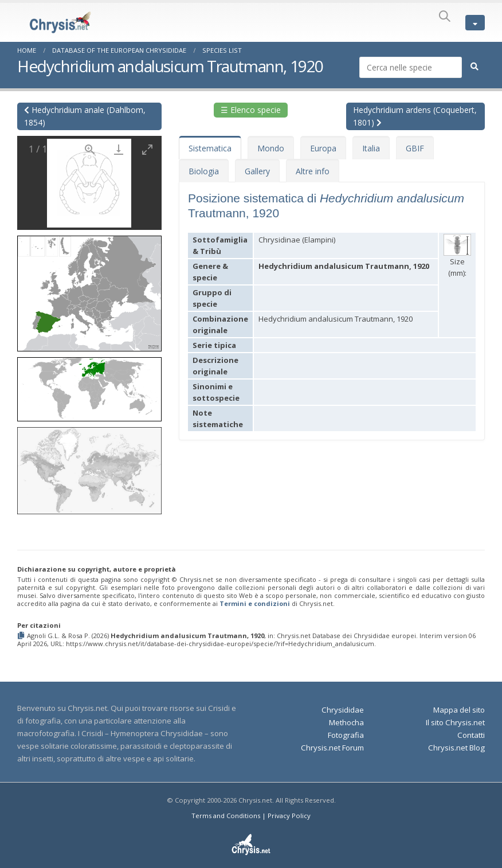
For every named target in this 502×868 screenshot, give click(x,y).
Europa (323, 148)
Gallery (257, 171)
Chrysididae (343, 710)
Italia (371, 148)
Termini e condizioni (255, 603)
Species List (222, 50)
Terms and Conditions (226, 816)
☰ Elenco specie (251, 110)
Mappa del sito (459, 710)
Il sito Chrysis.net (455, 722)
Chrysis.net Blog (456, 748)
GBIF (415, 148)
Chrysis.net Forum (332, 748)
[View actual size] (90, 149)
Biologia (204, 171)
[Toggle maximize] (147, 149)
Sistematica (210, 148)
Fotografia (346, 735)
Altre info (313, 171)
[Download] (119, 149)
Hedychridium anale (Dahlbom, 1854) (85, 116)
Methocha (346, 722)
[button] (89, 290)
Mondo (271, 148)
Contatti (471, 735)
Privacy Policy (289, 816)
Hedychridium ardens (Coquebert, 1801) (415, 116)
